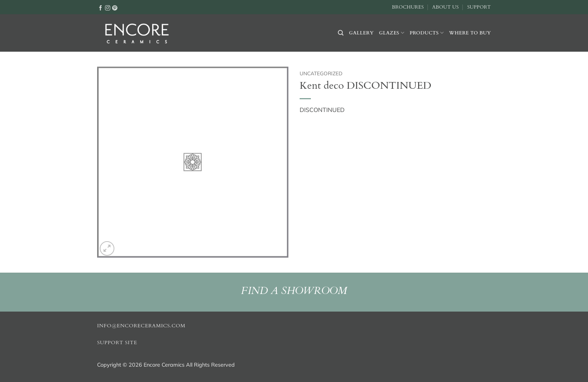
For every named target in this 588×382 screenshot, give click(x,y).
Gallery (361, 33)
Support (479, 7)
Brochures (408, 7)
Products (427, 33)
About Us (445, 7)
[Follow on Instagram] (108, 7)
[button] (107, 248)
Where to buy (470, 33)
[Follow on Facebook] (100, 7)
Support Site (117, 343)
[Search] (341, 33)
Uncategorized (321, 73)
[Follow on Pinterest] (115, 7)
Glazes (391, 33)
